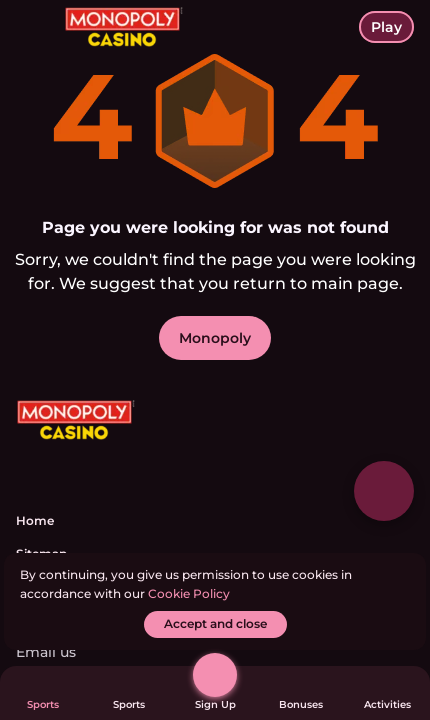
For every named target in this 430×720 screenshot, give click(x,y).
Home (35, 520)
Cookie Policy (189, 593)
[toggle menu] (32, 32)
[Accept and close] (215, 624)
